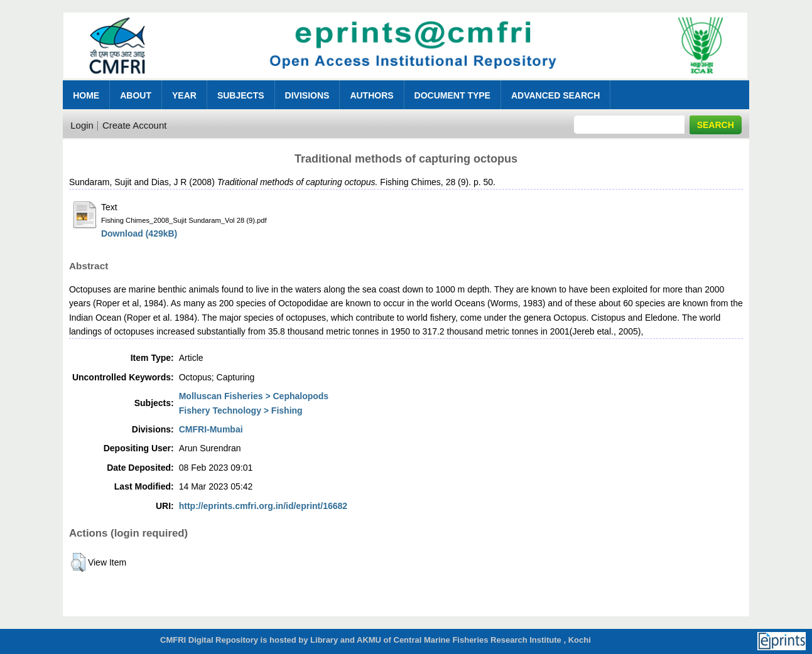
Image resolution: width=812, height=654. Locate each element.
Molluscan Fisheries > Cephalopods (254, 396)
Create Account (135, 125)
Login (82, 125)
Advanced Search (555, 95)
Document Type (452, 95)
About (136, 95)
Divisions (307, 95)
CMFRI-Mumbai (211, 429)
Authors (371, 95)
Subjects (241, 95)
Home (86, 95)
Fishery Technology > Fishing (241, 410)
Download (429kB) (139, 233)
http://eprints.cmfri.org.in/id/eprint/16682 (263, 506)
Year (184, 95)
